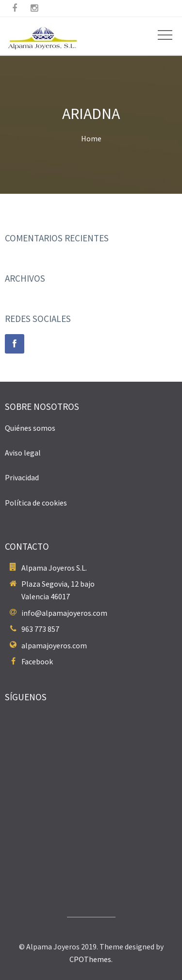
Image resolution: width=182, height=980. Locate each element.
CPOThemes (90, 959)
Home (91, 138)
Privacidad (22, 477)
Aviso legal (23, 453)
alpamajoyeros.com (54, 645)
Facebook (37, 661)
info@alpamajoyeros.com (64, 613)
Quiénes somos (30, 428)
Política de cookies (36, 503)
